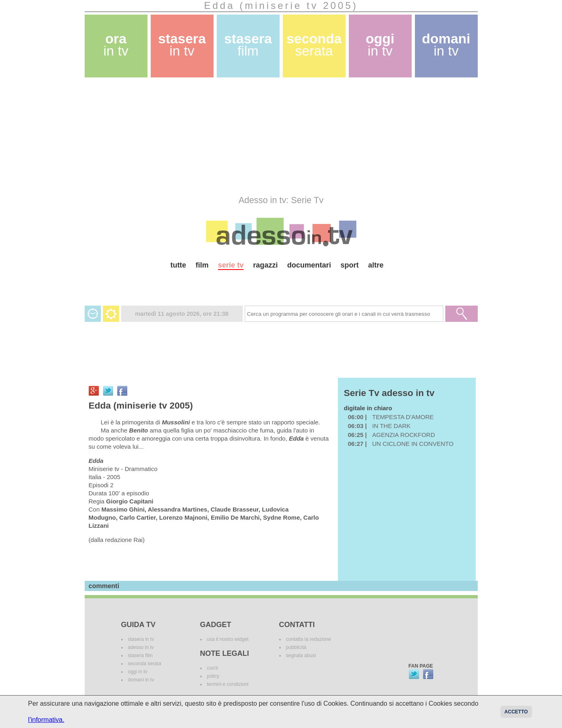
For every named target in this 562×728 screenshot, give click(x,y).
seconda (314, 45)
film (202, 265)
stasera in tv (141, 639)
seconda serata (145, 664)
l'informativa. (46, 720)
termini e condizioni (228, 684)
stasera (182, 45)
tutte (178, 265)
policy (213, 676)
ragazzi (265, 265)
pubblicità (296, 647)
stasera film (140, 655)
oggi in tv (138, 672)
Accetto (516, 712)
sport (349, 265)
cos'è (213, 668)
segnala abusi (301, 655)
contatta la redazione (309, 639)
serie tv (231, 265)
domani (446, 45)
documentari (309, 265)
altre (376, 265)
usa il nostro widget (228, 639)
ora (116, 45)
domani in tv (141, 680)
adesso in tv (141, 647)
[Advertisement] (281, 136)
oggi (380, 45)
